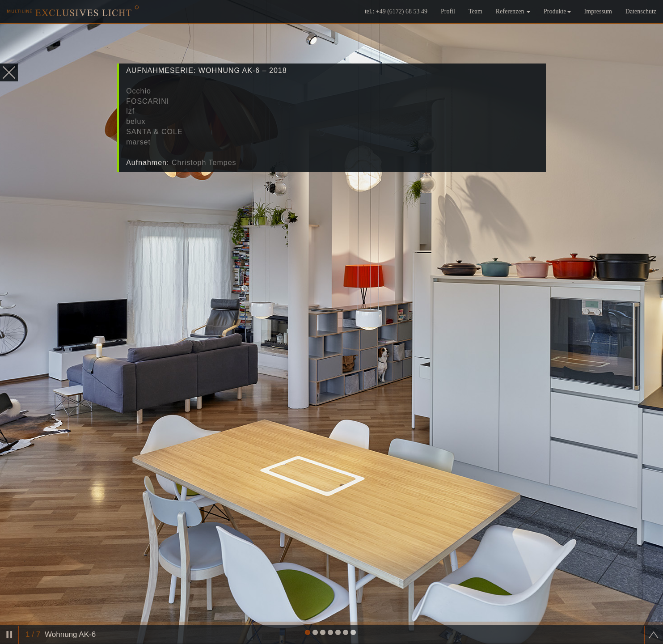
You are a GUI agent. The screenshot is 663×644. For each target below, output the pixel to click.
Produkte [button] (557, 20)
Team (475, 20)
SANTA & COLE (154, 132)
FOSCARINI (148, 101)
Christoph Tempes (204, 163)
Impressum (598, 20)
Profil (448, 20)
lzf (130, 111)
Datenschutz (641, 20)
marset (138, 142)
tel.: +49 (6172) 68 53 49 (396, 20)
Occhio (139, 91)
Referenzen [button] (513, 20)
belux (136, 121)
